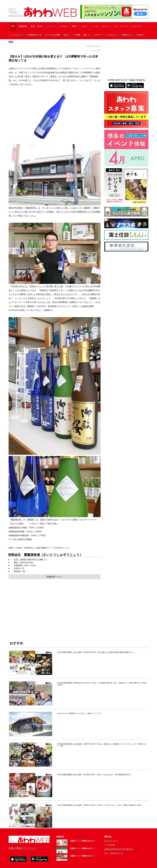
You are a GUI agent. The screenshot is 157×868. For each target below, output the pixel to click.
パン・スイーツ (121, 26)
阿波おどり (128, 35)
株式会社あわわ (112, 841)
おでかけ (63, 26)
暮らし (87, 35)
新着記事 (23, 26)
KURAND (59, 548)
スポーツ (98, 35)
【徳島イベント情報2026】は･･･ (83, 841)
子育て (75, 26)
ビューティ (137, 26)
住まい (67, 35)
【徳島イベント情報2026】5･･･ (83, 848)
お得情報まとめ (34, 35)
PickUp (140, 35)
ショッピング (17, 35)
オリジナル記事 (53, 35)
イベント (51, 26)
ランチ (95, 26)
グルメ (85, 26)
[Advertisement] (55, 608)
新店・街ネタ (37, 26)
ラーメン (106, 26)
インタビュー (112, 35)
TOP (13, 26)
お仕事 (77, 35)
